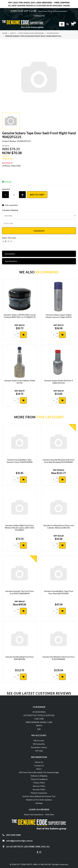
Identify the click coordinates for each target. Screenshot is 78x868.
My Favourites (39, 744)
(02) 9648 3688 (13, 835)
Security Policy (39, 789)
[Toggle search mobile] (67, 24)
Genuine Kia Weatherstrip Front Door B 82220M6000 (58, 658)
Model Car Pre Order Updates (39, 800)
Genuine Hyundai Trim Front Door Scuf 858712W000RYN (19, 592)
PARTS (39, 726)
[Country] (39, 216)
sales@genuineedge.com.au (19, 841)
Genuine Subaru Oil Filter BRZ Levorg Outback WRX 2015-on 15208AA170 (20, 316)
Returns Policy (39, 786)
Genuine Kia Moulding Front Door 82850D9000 (20, 658)
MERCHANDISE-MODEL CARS (39, 722)
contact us (39, 16)
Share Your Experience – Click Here (39, 814)
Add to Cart (37, 195)
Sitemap (39, 803)
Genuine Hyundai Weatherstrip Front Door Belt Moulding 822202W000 (59, 461)
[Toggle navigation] (62, 24)
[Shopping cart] (72, 24)
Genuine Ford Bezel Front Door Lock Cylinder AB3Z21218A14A (59, 527)
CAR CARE (39, 719)
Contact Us (39, 766)
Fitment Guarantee (39, 793)
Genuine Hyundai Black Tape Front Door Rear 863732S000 (59, 592)
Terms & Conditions (39, 779)
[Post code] (39, 223)
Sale (39, 729)
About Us (39, 762)
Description (10, 254)
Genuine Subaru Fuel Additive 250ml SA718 (20, 382)
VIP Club (39, 751)
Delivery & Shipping (39, 776)
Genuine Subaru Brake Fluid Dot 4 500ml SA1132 (58, 382)
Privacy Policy (39, 783)
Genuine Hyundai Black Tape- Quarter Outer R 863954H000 (19, 461)
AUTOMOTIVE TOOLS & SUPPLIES (39, 715)
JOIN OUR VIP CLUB (24, 11)
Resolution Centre (39, 747)
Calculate (39, 231)
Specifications (11, 261)
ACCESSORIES (39, 712)
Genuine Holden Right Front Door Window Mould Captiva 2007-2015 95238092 (20, 528)
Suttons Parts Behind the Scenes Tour (39, 796)
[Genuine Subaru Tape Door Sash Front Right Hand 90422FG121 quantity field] (14, 195)
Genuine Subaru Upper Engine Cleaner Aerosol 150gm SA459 (58, 316)
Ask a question (10, 205)
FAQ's (39, 769)
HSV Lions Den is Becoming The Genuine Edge (39, 772)
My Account (39, 740)
